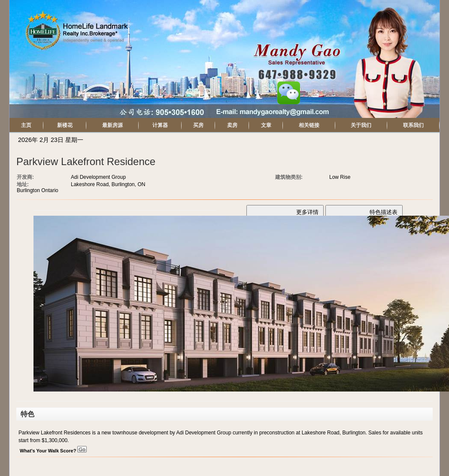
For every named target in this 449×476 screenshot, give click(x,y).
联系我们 (413, 125)
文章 (266, 125)
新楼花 (65, 125)
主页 (26, 125)
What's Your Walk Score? (53, 451)
